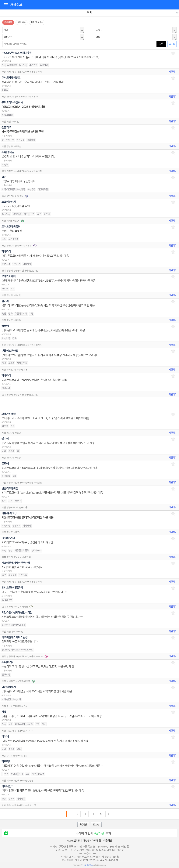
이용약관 (108, 841)
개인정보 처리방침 (92, 841)
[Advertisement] (89, 404)
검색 (161, 44)
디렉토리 (6, 5)
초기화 (172, 44)
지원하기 (173, 72)
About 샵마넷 (74, 841)
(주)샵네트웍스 (87, 865)
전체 (90, 13)
